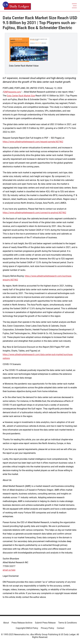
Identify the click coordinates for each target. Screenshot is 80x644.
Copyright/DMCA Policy (27, 628)
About (6, 623)
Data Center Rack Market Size (21, 96)
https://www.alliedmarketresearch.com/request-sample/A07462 (33, 142)
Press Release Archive (22, 623)
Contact (61, 628)
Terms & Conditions (67, 623)
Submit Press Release (45, 623)
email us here (9, 570)
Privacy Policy (48, 628)
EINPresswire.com (12, 92)
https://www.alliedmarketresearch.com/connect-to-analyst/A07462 (34, 213)
